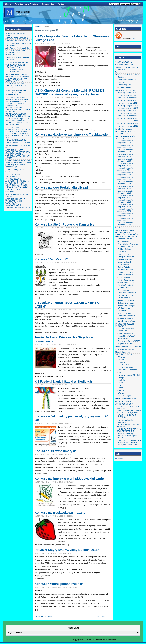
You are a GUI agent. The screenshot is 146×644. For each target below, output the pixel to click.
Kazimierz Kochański (126, 270)
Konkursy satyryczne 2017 (128, 111)
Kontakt (61, 4)
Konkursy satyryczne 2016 (128, 108)
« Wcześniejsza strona (43, 616)
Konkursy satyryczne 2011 (128, 95)
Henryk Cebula (124, 331)
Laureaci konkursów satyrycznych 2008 (125, 155)
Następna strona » (104, 616)
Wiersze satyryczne (125, 396)
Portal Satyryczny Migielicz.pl (27, 4)
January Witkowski (125, 259)
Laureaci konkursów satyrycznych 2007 (125, 151)
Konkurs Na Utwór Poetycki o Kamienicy (64, 224)
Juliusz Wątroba (124, 267)
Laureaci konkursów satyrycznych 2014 (125, 183)
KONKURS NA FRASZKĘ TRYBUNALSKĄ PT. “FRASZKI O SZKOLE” (18, 86)
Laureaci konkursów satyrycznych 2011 (125, 169)
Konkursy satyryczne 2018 (128, 113)
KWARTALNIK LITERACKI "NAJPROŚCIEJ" (125, 133)
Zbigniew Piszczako (126, 344)
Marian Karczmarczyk (126, 282)
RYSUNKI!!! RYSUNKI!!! (124, 349)
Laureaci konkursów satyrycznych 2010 (125, 165)
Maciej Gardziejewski (126, 280)
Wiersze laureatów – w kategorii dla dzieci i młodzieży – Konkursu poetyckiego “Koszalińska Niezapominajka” (18, 164)
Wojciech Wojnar (124, 313)
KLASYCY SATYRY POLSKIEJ (127, 75)
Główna (8, 4)
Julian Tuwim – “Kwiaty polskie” (17, 48)
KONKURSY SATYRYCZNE (126, 90)
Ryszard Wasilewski (126, 295)
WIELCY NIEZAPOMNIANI (125, 399)
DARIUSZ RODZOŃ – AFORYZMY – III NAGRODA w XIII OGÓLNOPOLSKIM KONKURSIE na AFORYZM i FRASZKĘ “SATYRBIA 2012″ (17, 183)
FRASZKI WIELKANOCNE (16, 140)
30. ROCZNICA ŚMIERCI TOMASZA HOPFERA (15, 66)
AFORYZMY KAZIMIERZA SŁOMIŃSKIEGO (15, 71)
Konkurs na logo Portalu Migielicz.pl (61, 187)
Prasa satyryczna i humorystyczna (128, 347)
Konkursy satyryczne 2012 (128, 98)
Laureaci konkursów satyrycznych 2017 (125, 197)
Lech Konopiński (124, 85)
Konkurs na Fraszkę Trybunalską (125, 421)
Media (118, 228)
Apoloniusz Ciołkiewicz (127, 247)
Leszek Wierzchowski (126, 275)
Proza (120, 385)
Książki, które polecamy (124, 129)
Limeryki (121, 378)
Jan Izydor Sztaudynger (127, 80)
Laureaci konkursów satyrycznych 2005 (125, 142)
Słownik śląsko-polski (123, 352)
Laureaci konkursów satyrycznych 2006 (125, 146)
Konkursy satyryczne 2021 (128, 121)
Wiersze (121, 393)
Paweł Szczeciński (125, 288)
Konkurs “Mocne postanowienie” (59, 584)
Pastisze (121, 383)
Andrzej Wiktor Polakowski (128, 244)
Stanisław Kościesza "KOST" (129, 341)
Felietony (122, 362)
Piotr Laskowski (124, 290)
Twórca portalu (48, 4)
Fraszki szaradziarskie (127, 367)
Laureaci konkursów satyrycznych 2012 (125, 174)
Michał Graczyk (124, 339)
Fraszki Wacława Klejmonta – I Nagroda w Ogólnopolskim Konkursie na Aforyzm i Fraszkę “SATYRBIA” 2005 (17, 122)
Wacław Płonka (124, 308)
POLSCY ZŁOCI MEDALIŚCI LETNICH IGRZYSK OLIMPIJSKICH (16, 53)
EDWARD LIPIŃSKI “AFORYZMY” (13, 191)
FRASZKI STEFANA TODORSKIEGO (13, 175)
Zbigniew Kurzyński (125, 318)
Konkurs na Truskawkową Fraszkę (60, 513)
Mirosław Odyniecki (125, 285)
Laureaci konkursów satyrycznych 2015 (125, 187)
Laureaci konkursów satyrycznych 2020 (125, 210)
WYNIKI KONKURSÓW (124, 404)
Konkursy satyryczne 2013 (128, 100)
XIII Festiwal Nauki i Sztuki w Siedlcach (63, 381)
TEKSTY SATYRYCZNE (124, 355)
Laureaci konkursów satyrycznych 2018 (125, 201)
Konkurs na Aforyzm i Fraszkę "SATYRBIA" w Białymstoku (129, 412)
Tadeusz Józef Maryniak (127, 306)
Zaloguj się (119, 458)
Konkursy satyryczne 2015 (128, 106)
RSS (133, 38)
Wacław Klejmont (125, 87)
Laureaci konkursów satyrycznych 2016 (125, 192)
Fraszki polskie (124, 365)
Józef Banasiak (124, 265)
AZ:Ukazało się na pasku (125, 65)
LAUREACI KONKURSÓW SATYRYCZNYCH (125, 137)
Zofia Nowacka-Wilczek (127, 321)
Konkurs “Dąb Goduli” (51, 259)
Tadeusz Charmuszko (126, 303)
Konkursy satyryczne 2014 (128, 103)
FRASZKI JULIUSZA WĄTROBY (18, 41)
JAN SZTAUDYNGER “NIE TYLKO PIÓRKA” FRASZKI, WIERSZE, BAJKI (16, 93)
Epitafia (121, 360)
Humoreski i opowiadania (128, 370)
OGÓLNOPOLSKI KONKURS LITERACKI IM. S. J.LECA (129, 441)
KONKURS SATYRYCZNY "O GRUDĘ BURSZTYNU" (129, 430)
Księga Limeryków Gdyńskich (129, 375)
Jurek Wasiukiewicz (125, 333)
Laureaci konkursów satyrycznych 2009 (125, 160)
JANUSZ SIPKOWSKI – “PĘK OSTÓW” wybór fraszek (17, 80)
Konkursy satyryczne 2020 (128, 118)
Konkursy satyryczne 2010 (128, 93)
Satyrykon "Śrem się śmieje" (129, 445)
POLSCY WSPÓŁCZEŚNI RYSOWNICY (125, 325)
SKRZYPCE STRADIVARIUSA (17, 38)
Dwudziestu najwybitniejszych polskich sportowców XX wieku (17, 75)
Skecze (121, 390)
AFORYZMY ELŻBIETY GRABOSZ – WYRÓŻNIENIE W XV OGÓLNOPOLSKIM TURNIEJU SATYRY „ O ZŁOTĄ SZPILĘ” (18, 154)
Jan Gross (122, 77)
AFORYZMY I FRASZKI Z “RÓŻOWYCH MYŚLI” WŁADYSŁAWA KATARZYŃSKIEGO (15, 202)
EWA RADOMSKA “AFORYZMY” (18, 143)
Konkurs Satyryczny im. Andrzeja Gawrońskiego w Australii (127, 436)
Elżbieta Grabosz (125, 249)
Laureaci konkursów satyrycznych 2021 (125, 215)
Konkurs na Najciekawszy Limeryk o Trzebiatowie (71, 134)
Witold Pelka (123, 311)
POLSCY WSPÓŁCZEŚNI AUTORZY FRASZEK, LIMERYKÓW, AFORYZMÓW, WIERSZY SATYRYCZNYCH (127, 234)
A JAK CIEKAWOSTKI (124, 62)
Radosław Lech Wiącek (127, 293)
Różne (121, 388)
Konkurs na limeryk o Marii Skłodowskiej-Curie (69, 479)
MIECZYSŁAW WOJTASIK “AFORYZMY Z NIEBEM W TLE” (18, 115)
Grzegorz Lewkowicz (126, 257)
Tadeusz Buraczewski (126, 300)
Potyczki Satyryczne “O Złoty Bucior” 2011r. (67, 550)
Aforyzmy (121, 357)
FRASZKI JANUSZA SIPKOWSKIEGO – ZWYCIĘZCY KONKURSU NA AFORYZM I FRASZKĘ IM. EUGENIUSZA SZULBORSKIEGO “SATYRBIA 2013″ (18, 132)
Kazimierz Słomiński (126, 272)
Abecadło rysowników (126, 328)
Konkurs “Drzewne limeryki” (55, 451)
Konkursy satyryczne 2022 (128, 123)
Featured (119, 72)
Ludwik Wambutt (124, 277)
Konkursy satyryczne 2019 (128, 116)
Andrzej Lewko (124, 241)
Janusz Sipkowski (125, 262)
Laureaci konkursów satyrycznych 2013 (125, 178)
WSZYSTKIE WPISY (123, 401)
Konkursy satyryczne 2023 (128, 126)
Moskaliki (122, 380)
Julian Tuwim (123, 82)
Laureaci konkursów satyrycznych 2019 (125, 206)
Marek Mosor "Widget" (127, 336)
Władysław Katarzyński (127, 316)
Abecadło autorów (125, 239)
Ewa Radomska (124, 254)
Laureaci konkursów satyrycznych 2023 (125, 224)
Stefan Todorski (124, 298)
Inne (120, 372)
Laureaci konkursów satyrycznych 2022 (125, 219)
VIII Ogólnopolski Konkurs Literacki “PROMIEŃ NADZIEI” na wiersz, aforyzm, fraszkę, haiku (69, 92)
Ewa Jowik (122, 252)
